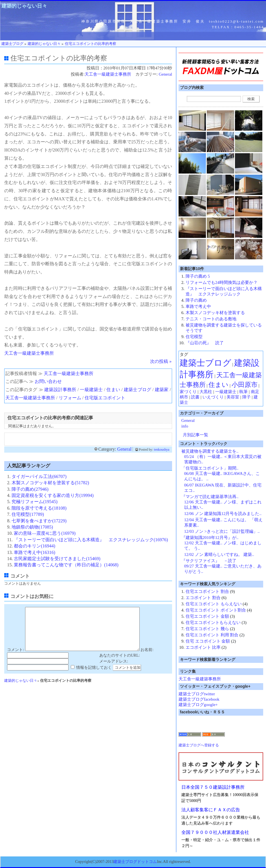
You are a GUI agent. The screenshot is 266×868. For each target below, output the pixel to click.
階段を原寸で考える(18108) (39, 508)
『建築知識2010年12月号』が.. (210, 538)
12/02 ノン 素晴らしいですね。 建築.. (219, 554)
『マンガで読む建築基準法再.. (210, 497)
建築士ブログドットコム (135, 862)
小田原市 (245, 385)
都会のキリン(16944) (35, 546)
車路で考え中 (198, 306)
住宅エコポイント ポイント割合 (216, 610)
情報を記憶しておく (94, 676)
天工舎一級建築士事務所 (108, 74)
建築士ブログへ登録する (199, 745)
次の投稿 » (161, 361)
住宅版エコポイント (105, 398)
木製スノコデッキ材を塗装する (215, 313)
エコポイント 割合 (203, 598)
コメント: (16, 658)
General (165, 74)
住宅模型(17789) (28, 514)
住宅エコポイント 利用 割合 (212, 635)
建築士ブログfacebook (199, 699)
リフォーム (70, 398)
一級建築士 (91, 390)
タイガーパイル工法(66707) (39, 476)
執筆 (243, 392)
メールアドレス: (114, 670)
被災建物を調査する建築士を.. (210, 451)
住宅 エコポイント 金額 (208, 641)
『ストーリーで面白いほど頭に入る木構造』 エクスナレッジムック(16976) (91, 540)
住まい (113, 390)
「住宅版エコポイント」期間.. (210, 468)
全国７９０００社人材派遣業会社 (215, 832)
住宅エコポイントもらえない (213, 622)
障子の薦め (196, 300)
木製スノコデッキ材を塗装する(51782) (50, 483)
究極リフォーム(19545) (35, 502)
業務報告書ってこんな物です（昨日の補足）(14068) (66, 565)
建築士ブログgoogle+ (198, 705)
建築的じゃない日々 (24, 6)
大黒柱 (206, 392)
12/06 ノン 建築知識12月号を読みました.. (223, 514)
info (185, 426)
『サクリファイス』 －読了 (209, 561)
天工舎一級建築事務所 (200, 679)
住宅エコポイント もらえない (214, 604)
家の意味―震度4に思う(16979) (45, 533)
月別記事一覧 (195, 435)
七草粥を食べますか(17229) (39, 521)
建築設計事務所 (60, 390)
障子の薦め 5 (198, 276)
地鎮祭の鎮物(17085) (32, 527)
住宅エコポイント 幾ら (207, 629)
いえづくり (213, 397)
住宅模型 (194, 337)
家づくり (188, 392)
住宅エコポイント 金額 (207, 616)
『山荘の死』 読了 (205, 343)
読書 (195, 397)
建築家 (162, 390)
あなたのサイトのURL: (120, 664)
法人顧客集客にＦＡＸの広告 (211, 810)
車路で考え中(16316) (35, 552)
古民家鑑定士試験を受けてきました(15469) (57, 559)
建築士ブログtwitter (197, 694)
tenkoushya (162, 450)
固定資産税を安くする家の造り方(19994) (53, 495)
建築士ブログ (138, 390)
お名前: (147, 658)
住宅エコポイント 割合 (207, 591)
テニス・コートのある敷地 (211, 319)
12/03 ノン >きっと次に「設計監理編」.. (222, 531)
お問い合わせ (48, 381)
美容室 (233, 397)
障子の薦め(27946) (30, 489)
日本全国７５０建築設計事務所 (213, 787)
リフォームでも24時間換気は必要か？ (222, 282)
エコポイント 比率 (203, 647)
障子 (247, 397)
